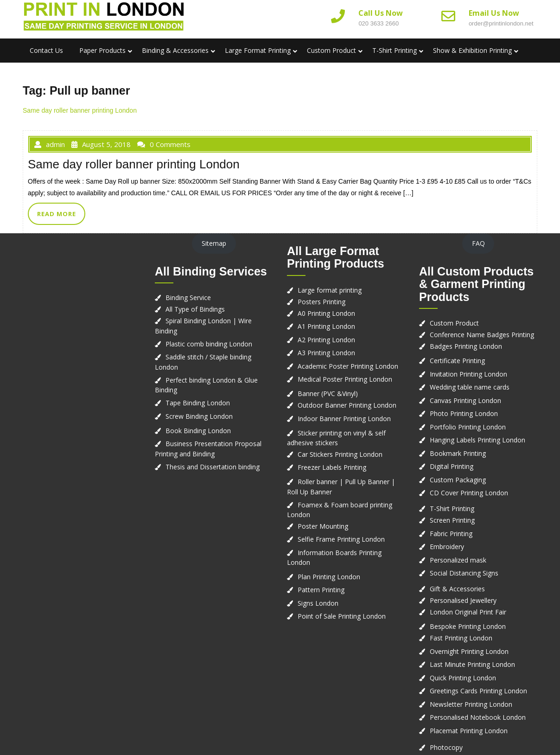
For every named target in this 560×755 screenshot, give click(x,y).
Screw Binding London (199, 416)
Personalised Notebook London (478, 717)
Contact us (46, 50)
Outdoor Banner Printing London (347, 405)
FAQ (478, 243)
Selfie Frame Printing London (341, 539)
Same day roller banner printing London (80, 110)
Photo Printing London (464, 413)
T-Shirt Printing (395, 50)
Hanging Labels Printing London (477, 440)
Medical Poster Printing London (345, 379)
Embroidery (447, 547)
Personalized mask (458, 560)
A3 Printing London (326, 353)
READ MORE (57, 214)
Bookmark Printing (458, 453)
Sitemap (214, 243)
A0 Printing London (326, 313)
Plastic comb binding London (209, 344)
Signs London (318, 603)
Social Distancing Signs (464, 573)
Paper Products (102, 50)
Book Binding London (198, 431)
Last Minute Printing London (472, 664)
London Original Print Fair (468, 612)
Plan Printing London (329, 577)
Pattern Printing (321, 590)
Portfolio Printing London (468, 427)
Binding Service (188, 298)
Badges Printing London (466, 346)
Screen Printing (452, 520)
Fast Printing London (461, 638)
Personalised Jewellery (463, 600)
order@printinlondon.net (501, 23)
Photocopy (446, 747)
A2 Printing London (326, 340)
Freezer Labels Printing (332, 467)
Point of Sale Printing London (342, 616)
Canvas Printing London (465, 400)
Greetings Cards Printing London (478, 691)
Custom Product (331, 50)
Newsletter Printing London (471, 704)
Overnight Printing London (469, 651)
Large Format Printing (258, 50)
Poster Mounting (323, 526)
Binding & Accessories (175, 50)
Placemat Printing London (469, 731)
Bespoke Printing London (468, 626)
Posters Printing (321, 302)
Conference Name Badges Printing (482, 335)
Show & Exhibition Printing (472, 50)
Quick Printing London (463, 678)
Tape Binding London (198, 403)
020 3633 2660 (379, 23)
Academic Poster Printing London (348, 366)
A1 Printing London (326, 326)
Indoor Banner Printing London (344, 419)
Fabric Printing (451, 534)
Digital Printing (452, 466)
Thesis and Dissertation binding (213, 467)
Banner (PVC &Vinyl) (328, 393)
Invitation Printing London (468, 374)
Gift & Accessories (457, 589)
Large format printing (330, 290)
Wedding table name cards (470, 387)
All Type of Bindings (195, 309)
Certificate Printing (457, 361)
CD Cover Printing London (469, 493)
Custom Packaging (458, 480)
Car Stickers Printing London (340, 454)
